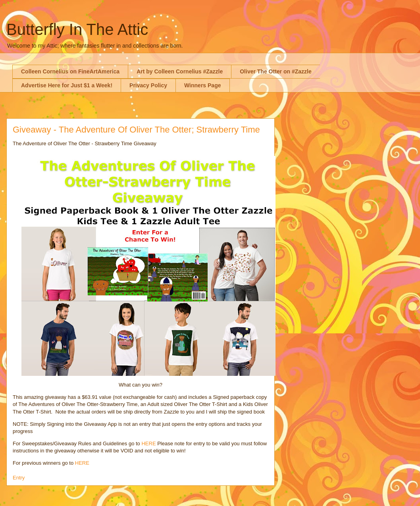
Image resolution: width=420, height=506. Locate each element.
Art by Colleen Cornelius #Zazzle (180, 71)
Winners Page (202, 85)
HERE (148, 443)
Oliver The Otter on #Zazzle (276, 71)
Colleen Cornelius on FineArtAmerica (70, 71)
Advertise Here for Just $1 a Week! (67, 85)
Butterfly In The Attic (77, 29)
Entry (19, 478)
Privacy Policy (148, 85)
